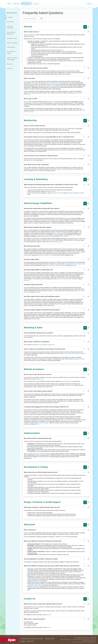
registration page (63, 129)
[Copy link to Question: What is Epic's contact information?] (88, 619)
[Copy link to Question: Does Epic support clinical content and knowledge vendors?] (88, 297)
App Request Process (78, 359)
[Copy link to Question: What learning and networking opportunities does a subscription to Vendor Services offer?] (88, 185)
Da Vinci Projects (77, 264)
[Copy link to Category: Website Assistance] (88, 369)
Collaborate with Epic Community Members (38, 454)
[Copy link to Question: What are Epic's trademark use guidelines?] (88, 342)
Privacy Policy (49, 638)
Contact (23, 641)
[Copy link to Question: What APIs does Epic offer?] (88, 246)
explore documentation (52, 84)
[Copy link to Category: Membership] (88, 121)
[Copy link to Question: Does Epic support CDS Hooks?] (88, 285)
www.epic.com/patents (92, 641)
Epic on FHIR (28, 102)
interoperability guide (53, 83)
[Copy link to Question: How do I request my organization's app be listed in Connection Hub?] (88, 349)
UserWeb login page (69, 420)
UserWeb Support (44, 423)
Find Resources (26, 4)
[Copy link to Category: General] (88, 27)
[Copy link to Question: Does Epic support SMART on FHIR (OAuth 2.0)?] (88, 270)
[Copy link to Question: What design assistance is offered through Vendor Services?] (88, 507)
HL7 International (59, 233)
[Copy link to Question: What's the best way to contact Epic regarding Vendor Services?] (88, 604)
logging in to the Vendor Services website (53, 265)
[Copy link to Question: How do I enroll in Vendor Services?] (88, 126)
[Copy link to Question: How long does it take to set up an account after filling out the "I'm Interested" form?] (88, 137)
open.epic (27, 81)
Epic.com (48, 615)
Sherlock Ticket (57, 193)
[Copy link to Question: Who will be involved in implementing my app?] (88, 438)
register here (40, 379)
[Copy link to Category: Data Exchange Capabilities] (88, 204)
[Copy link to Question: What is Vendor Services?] (88, 32)
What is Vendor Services (36, 585)
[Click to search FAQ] (41, 18)
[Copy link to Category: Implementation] (88, 433)
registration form (31, 160)
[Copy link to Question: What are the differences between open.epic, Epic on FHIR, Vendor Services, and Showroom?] (88, 566)
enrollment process (67, 381)
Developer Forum (51, 191)
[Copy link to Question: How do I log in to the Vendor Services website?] (88, 391)
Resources (30, 641)
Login (89, 4)
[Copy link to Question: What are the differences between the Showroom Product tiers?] (88, 541)
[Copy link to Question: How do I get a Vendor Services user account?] (88, 375)
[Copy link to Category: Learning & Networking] (88, 180)
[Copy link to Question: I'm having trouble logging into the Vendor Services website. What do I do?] (88, 407)
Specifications (28, 255)
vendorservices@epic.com (75, 193)
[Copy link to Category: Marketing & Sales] (88, 328)
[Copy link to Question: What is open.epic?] (88, 78)
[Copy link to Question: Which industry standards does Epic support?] (88, 227)
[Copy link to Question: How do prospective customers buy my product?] (88, 333)
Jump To (36, 4)
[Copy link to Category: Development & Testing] (88, 467)
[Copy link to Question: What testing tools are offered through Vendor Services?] (88, 472)
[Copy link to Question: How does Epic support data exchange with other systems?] (88, 209)
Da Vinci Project (63, 236)
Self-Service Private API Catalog (47, 255)
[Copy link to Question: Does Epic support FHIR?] (88, 260)
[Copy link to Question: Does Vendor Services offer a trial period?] (88, 165)
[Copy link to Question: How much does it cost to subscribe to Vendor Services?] (88, 156)
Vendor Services (28, 35)
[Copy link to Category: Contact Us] (88, 599)
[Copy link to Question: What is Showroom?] (88, 530)
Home (9, 4)
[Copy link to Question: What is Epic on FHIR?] (88, 99)
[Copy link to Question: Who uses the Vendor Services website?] (88, 68)
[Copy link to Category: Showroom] (88, 525)
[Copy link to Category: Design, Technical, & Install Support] (88, 502)
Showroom (16, 4)
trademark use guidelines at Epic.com (44, 345)
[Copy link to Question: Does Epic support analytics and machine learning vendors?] (88, 310)
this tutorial (63, 537)
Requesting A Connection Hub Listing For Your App (71, 353)
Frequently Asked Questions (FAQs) (32, 638)
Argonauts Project (49, 236)
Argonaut (67, 264)
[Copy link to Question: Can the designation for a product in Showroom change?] (88, 559)
